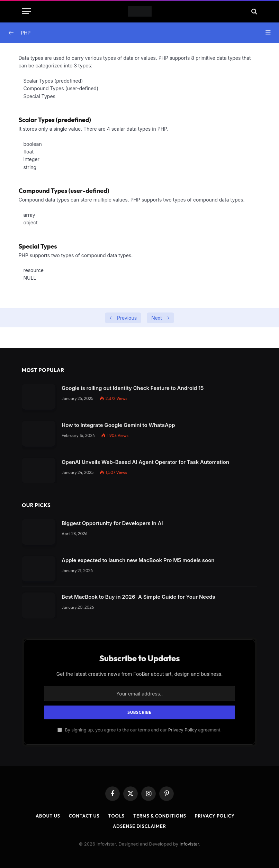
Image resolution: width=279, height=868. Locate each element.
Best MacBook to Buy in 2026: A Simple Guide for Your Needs (138, 597)
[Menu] (26, 11)
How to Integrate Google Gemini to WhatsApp (118, 425)
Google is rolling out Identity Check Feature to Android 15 (133, 388)
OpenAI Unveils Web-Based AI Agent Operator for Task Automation (145, 462)
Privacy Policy (183, 730)
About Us (48, 816)
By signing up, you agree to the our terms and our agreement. (139, 730)
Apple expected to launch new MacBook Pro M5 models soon (138, 560)
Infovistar (189, 844)
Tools (116, 816)
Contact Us (84, 816)
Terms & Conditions (160, 816)
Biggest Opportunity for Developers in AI (112, 523)
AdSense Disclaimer (139, 826)
